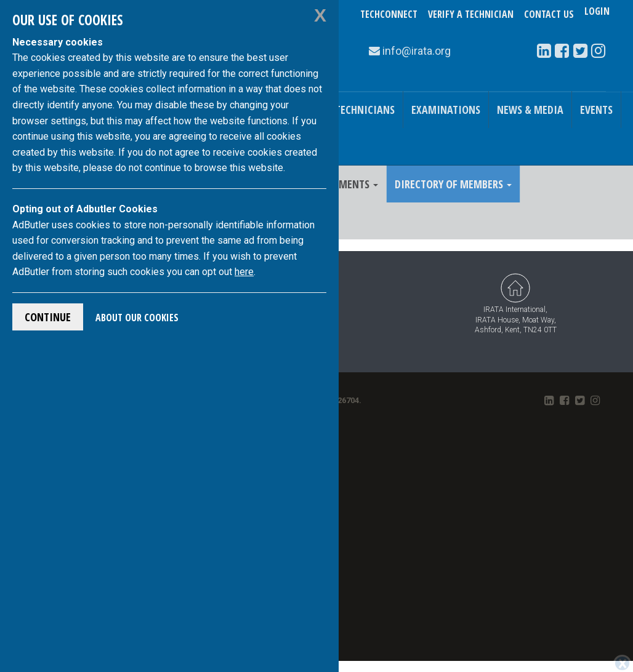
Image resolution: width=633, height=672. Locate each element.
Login (597, 14)
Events (596, 110)
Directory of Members (453, 184)
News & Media (530, 110)
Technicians (365, 110)
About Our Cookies (137, 318)
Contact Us (549, 14)
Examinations (446, 110)
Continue (48, 317)
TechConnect (389, 14)
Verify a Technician (471, 14)
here (244, 272)
